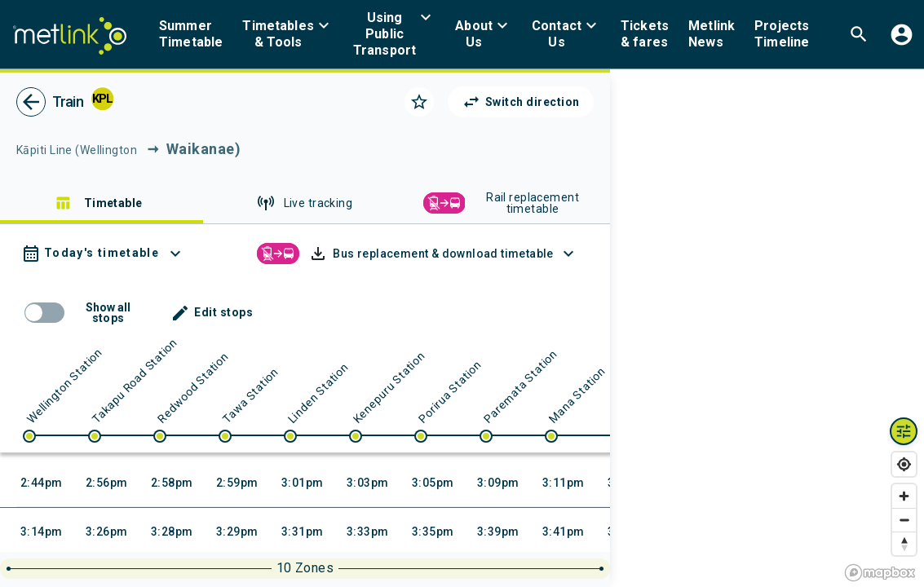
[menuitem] (191, 34)
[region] (767, 328)
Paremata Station (520, 386)
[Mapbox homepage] (880, 573)
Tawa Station (250, 395)
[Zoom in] (904, 496)
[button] (288, 34)
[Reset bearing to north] (904, 543)
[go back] (31, 102)
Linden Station (318, 393)
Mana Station (577, 395)
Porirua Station (450, 392)
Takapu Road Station (135, 380)
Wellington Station (64, 386)
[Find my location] (904, 464)
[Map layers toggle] (904, 431)
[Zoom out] (904, 520)
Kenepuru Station (389, 387)
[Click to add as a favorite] (419, 102)
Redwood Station (193, 388)
